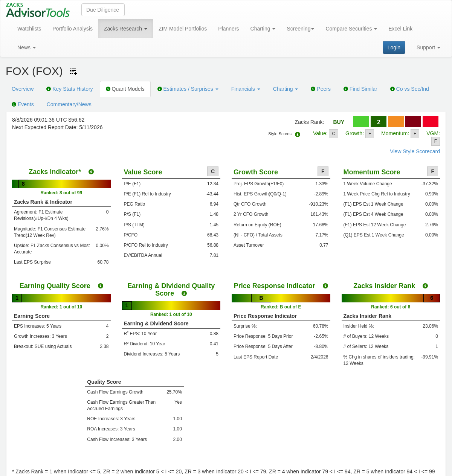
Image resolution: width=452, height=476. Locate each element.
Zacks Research (126, 29)
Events (23, 104)
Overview (23, 89)
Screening (300, 29)
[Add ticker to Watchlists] (73, 72)
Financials (246, 89)
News (27, 47)
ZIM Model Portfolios (183, 29)
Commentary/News (69, 104)
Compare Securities (351, 29)
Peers (321, 89)
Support (428, 47)
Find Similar (360, 89)
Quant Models (125, 89)
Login (394, 47)
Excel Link (400, 29)
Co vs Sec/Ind (410, 89)
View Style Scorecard (415, 151)
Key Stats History (69, 89)
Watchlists (29, 29)
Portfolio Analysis (73, 29)
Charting (263, 29)
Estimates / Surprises (188, 89)
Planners (228, 29)
